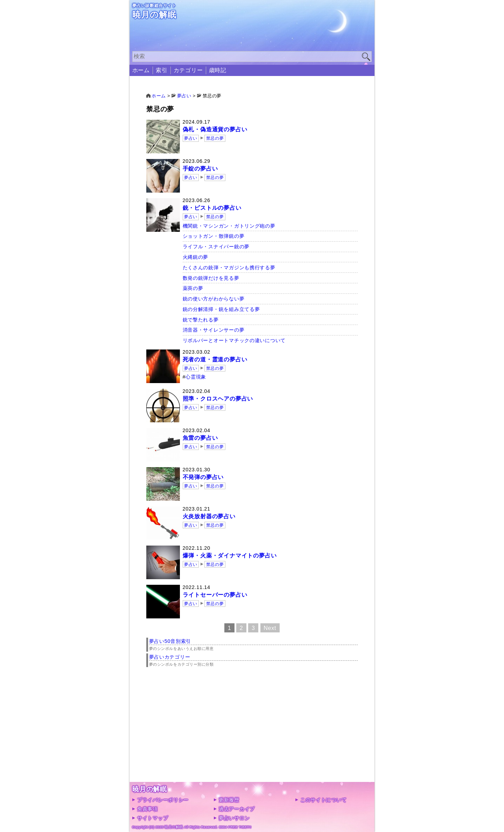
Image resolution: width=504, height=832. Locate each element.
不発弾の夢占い (203, 477)
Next (270, 628)
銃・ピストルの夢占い (212, 208)
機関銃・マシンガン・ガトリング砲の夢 (229, 226)
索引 (162, 70)
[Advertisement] (252, 733)
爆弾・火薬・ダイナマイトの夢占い (230, 556)
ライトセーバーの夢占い (215, 595)
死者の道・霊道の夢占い (215, 359)
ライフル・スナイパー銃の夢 (216, 247)
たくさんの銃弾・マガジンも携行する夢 (229, 268)
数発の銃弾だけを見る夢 (211, 278)
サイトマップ (153, 818)
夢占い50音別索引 (170, 641)
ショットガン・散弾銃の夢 (214, 236)
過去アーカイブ (237, 809)
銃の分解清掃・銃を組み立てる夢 (221, 309)
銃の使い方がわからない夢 (214, 299)
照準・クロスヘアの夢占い (218, 399)
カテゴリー (188, 70)
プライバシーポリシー (163, 800)
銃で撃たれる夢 (201, 320)
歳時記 (218, 70)
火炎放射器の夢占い (209, 516)
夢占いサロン (234, 818)
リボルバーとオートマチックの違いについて (234, 340)
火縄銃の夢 (196, 257)
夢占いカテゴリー (170, 657)
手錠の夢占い (200, 169)
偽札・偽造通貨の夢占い (215, 129)
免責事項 (148, 809)
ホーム (141, 70)
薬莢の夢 (193, 288)
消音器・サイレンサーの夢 (214, 330)
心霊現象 (196, 377)
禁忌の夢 (215, 138)
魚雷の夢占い (200, 438)
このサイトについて (323, 800)
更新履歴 (229, 800)
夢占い (191, 138)
